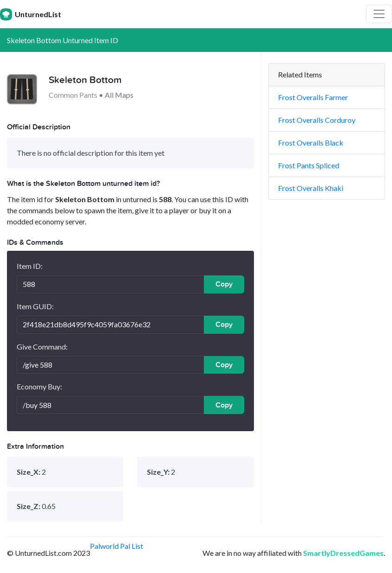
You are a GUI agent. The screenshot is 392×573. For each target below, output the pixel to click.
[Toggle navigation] (379, 14)
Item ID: (30, 266)
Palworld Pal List (117, 546)
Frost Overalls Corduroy (317, 120)
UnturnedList (31, 14)
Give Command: (42, 347)
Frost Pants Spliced (309, 165)
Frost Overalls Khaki (311, 188)
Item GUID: (35, 306)
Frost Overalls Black (311, 143)
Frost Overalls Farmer (313, 97)
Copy (224, 284)
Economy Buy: (39, 386)
